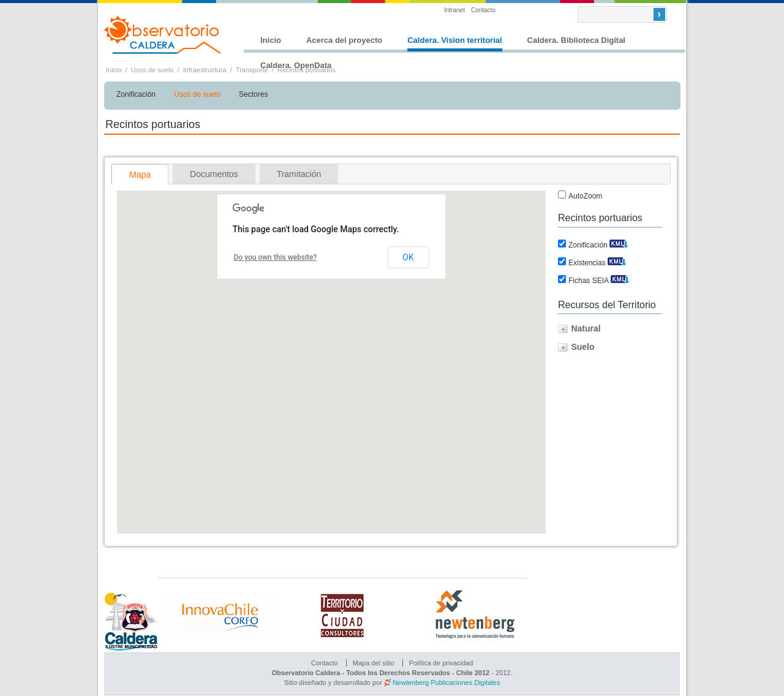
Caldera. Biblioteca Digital (576, 40)
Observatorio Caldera (163, 35)
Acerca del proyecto (344, 40)
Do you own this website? (276, 257)
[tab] (140, 174)
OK (408, 257)
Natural (586, 328)
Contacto (483, 10)
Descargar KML (619, 242)
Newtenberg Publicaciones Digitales (446, 683)
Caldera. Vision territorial (454, 40)
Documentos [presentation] (214, 174)
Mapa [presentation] (140, 175)
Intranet (454, 10)
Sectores (253, 94)
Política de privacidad (441, 663)
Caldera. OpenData (296, 65)
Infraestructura (205, 70)
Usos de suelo (153, 70)
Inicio (271, 40)
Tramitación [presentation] (299, 174)
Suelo (582, 347)
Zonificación (136, 94)
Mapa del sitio (374, 663)
